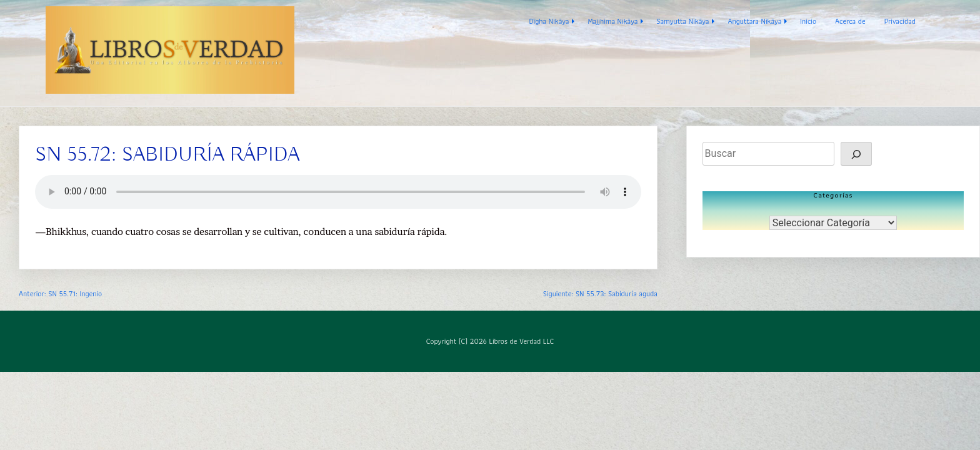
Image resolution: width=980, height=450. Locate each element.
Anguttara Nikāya (754, 21)
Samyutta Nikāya (682, 21)
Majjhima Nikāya (612, 21)
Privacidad (900, 21)
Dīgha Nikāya (549, 21)
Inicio (808, 21)
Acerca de (850, 21)
